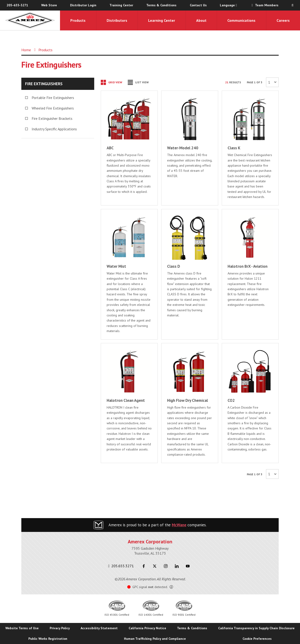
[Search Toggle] (292, 5)
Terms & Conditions (161, 5)
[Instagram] (166, 566)
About (201, 20)
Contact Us (198, 5)
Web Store (49, 5)
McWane (179, 525)
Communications (241, 20)
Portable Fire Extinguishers (50, 98)
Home (26, 50)
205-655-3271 (17, 5)
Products (78, 20)
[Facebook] (144, 566)
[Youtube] (188, 566)
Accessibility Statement (99, 628)
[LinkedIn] (177, 566)
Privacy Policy (60, 628)
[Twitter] (155, 566)
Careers (283, 20)
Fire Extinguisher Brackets (49, 118)
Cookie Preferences (257, 639)
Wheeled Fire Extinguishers (49, 108)
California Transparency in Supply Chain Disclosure (256, 628)
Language (228, 5)
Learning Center (162, 20)
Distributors (117, 20)
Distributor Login (83, 5)
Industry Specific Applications (51, 129)
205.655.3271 (121, 566)
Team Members (264, 5)
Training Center (121, 5)
